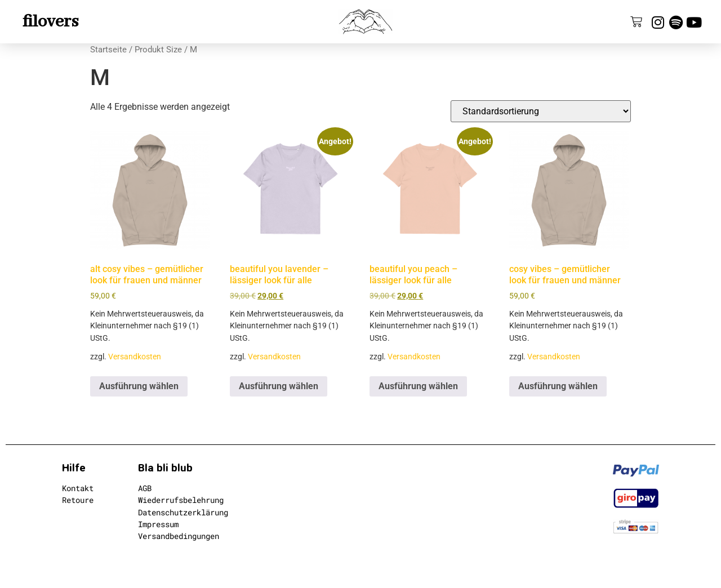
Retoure (78, 500)
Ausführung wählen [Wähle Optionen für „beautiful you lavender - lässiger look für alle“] (279, 386)
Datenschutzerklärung (183, 512)
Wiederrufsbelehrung (181, 500)
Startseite (108, 50)
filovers (50, 22)
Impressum (158, 524)
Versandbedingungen (179, 536)
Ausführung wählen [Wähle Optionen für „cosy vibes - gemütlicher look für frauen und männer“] (558, 386)
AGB (145, 488)
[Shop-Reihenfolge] (541, 111)
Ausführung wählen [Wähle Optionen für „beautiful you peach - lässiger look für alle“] (418, 386)
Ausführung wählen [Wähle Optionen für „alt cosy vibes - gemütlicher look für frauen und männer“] (139, 386)
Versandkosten (135, 357)
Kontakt (78, 488)
